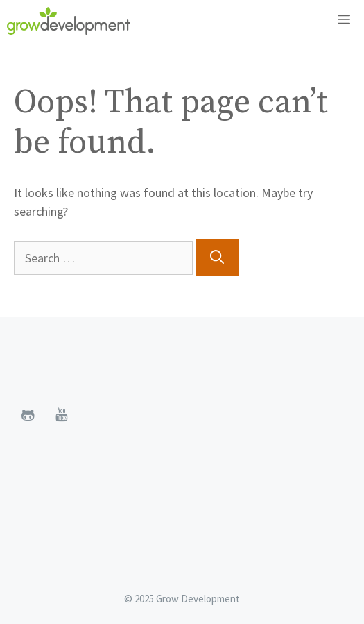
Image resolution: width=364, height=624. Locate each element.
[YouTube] (61, 415)
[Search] (217, 258)
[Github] (28, 415)
